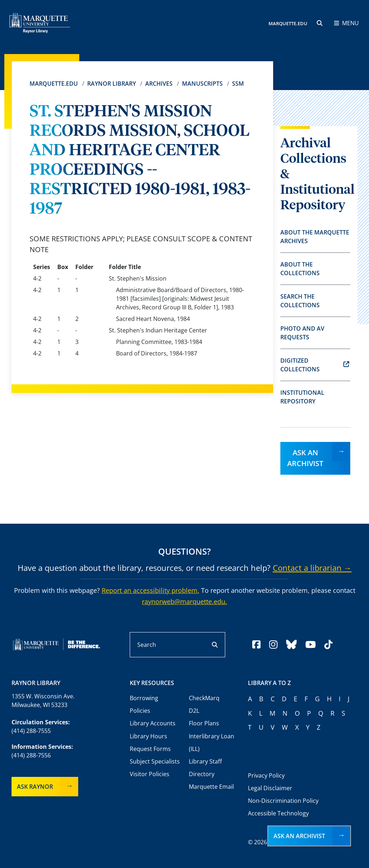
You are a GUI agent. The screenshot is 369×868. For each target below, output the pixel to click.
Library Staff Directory (205, 768)
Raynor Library (112, 84)
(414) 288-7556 (31, 755)
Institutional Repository (302, 397)
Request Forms (150, 749)
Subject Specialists (155, 761)
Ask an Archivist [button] (299, 836)
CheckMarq (204, 698)
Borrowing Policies (144, 704)
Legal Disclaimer (270, 788)
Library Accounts (153, 723)
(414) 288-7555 (31, 731)
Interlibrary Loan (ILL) (212, 742)
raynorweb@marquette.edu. (184, 601)
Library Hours (148, 736)
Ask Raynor (35, 787)
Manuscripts (202, 84)
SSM (238, 84)
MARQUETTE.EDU (288, 23)
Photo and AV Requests (302, 333)
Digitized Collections (315, 365)
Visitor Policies (150, 774)
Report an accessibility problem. (150, 590)
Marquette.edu (54, 84)
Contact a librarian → (312, 568)
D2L (194, 711)
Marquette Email (211, 787)
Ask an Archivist (305, 458)
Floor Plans (204, 723)
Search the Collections (300, 301)
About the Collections (300, 269)
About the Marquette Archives (315, 237)
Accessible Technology (278, 813)
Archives (159, 84)
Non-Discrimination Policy (283, 801)
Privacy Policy (266, 775)
